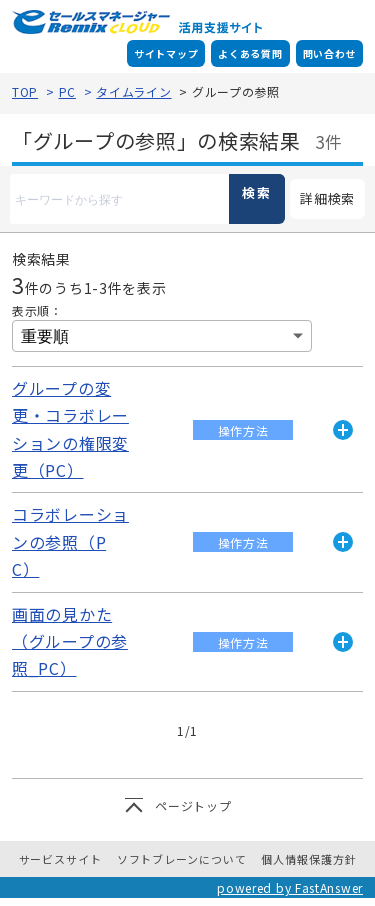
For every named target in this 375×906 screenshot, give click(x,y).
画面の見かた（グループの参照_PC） (70, 641)
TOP (25, 91)
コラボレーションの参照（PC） (70, 541)
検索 (257, 192)
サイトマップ (166, 53)
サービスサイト (60, 859)
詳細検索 (322, 199)
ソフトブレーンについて (182, 859)
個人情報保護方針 (308, 859)
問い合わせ (330, 53)
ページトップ (193, 805)
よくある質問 (250, 53)
